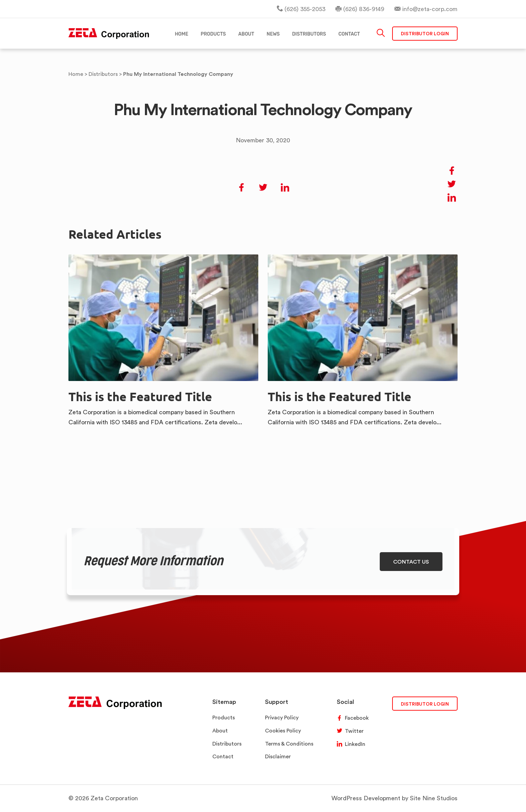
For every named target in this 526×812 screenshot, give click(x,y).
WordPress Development (366, 798)
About (220, 731)
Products (224, 718)
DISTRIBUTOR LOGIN (425, 704)
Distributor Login (425, 33)
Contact (223, 756)
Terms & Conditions (289, 744)
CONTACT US (411, 562)
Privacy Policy (282, 718)
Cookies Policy (283, 731)
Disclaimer (278, 756)
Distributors (227, 744)
